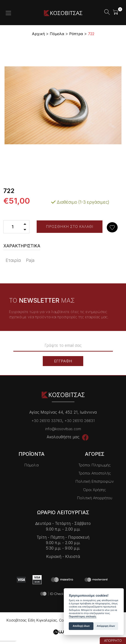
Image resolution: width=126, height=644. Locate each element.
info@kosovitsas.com (63, 429)
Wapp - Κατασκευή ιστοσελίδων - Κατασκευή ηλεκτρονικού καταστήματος (63, 632)
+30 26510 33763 (47, 420)
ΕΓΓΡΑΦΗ (63, 361)
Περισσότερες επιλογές (82, 616)
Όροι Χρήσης (94, 490)
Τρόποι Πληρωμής (94, 465)
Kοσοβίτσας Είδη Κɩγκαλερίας (63, 13)
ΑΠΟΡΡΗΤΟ (113, 640)
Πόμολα (31, 465)
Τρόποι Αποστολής (95, 473)
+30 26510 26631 (80, 420)
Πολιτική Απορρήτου (95, 498)
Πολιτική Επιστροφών (95, 481)
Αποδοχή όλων (81, 626)
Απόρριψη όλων (106, 626)
